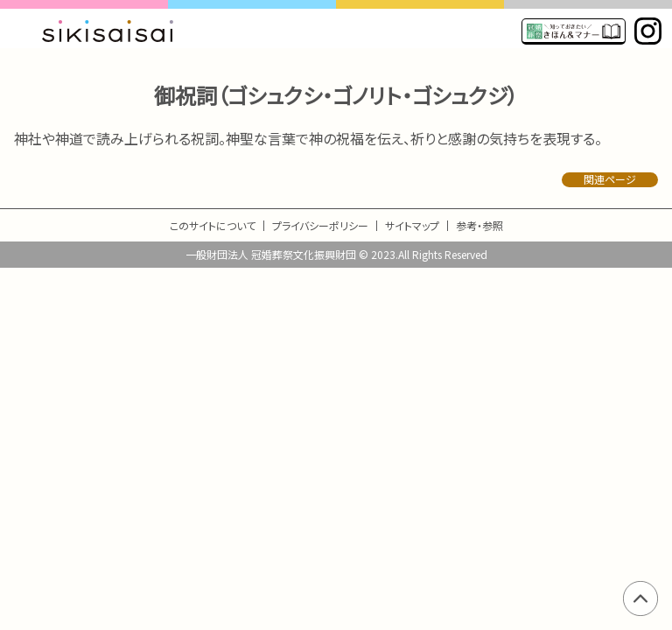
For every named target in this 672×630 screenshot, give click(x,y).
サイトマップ (412, 225)
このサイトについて (213, 225)
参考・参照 (479, 225)
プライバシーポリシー (320, 225)
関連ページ (610, 179)
